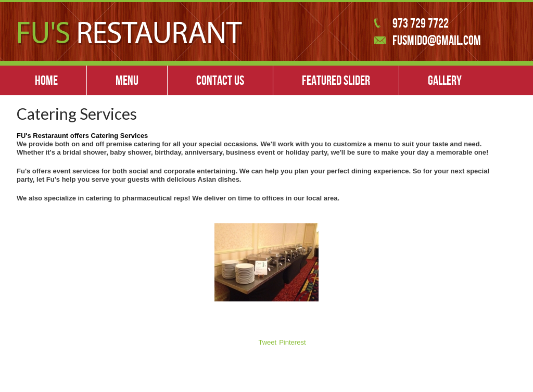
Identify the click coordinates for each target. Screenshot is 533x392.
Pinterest (292, 342)
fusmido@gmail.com (437, 40)
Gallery (445, 80)
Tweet (268, 342)
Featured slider (336, 80)
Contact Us (220, 80)
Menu (127, 80)
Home (46, 80)
